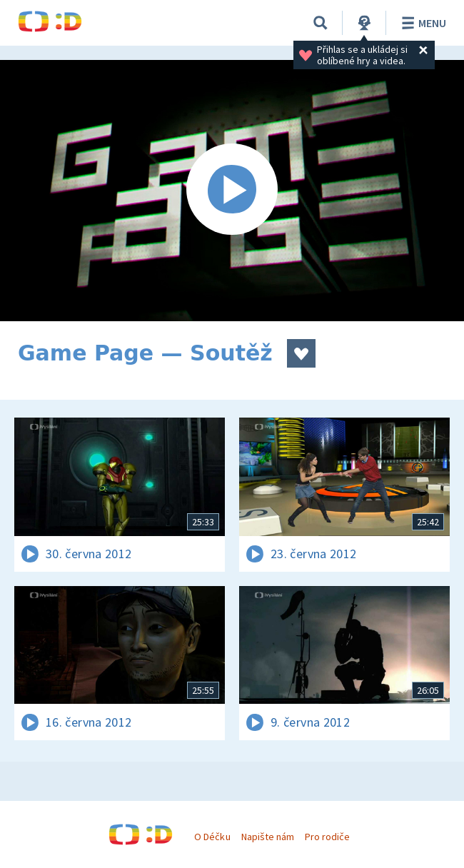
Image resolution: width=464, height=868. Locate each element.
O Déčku (212, 837)
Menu (422, 23)
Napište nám (268, 837)
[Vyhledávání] (321, 23)
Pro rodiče (327, 837)
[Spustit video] (232, 191)
